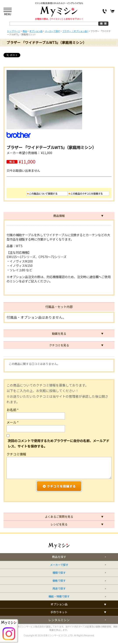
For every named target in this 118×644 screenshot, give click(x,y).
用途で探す (59, 589)
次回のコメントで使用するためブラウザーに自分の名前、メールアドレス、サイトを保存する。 (58, 443)
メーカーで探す (59, 565)
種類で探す (59, 573)
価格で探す (59, 581)
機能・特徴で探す (59, 596)
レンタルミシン (59, 620)
